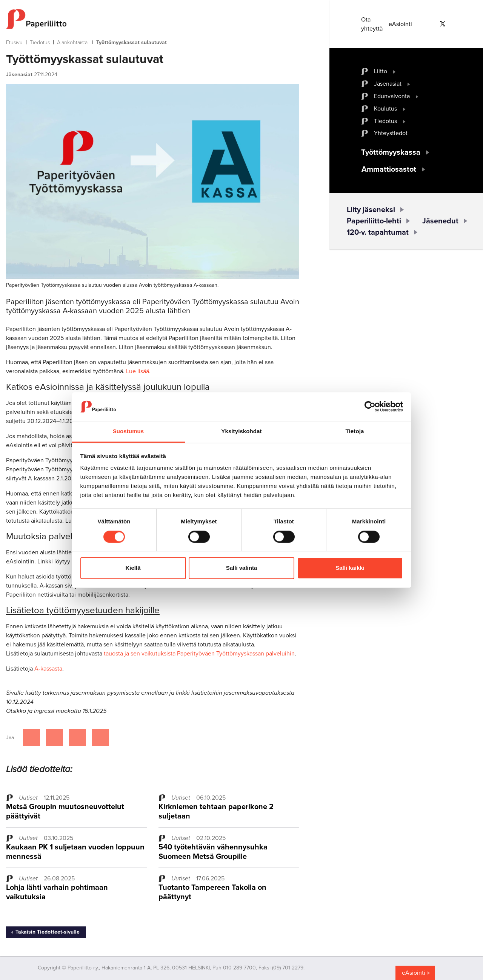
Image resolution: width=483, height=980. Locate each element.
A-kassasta (48, 669)
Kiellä (133, 568)
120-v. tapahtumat (378, 232)
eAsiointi (400, 24)
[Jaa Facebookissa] (32, 738)
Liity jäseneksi (371, 210)
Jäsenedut (440, 221)
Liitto (381, 71)
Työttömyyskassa (391, 152)
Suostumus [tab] (128, 432)
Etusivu (14, 42)
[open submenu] (395, 71)
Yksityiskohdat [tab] (241, 432)
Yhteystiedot (391, 133)
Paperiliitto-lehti (374, 221)
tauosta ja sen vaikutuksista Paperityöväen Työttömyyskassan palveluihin (199, 654)
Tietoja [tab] (355, 432)
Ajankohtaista (72, 42)
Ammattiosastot (389, 169)
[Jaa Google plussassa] (101, 738)
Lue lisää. (138, 371)
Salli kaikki (350, 568)
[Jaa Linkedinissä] (78, 738)
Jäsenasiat (388, 84)
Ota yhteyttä (372, 24)
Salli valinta (242, 568)
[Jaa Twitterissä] (55, 738)
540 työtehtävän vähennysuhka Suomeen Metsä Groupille (213, 852)
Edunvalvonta (392, 96)
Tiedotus (40, 42)
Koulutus (385, 109)
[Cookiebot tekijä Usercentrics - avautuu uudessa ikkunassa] (370, 406)
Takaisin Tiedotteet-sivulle (48, 932)
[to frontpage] (153, 19)
